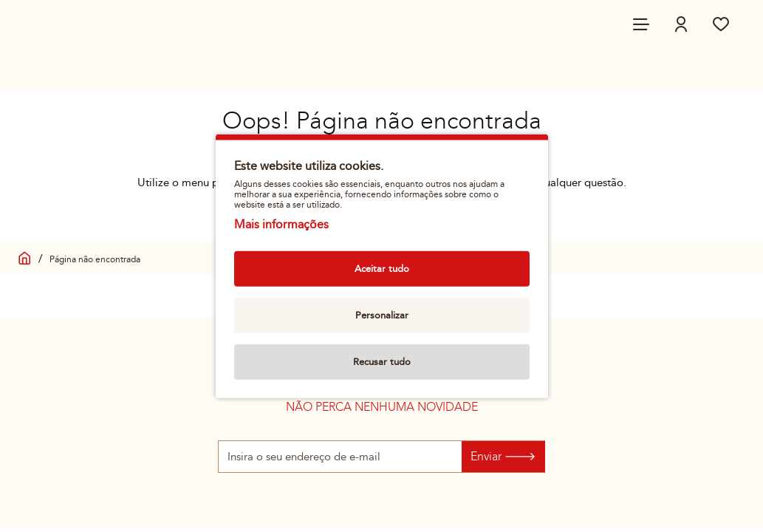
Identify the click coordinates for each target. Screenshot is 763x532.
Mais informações (281, 224)
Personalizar (382, 315)
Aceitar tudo (382, 268)
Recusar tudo (382, 361)
